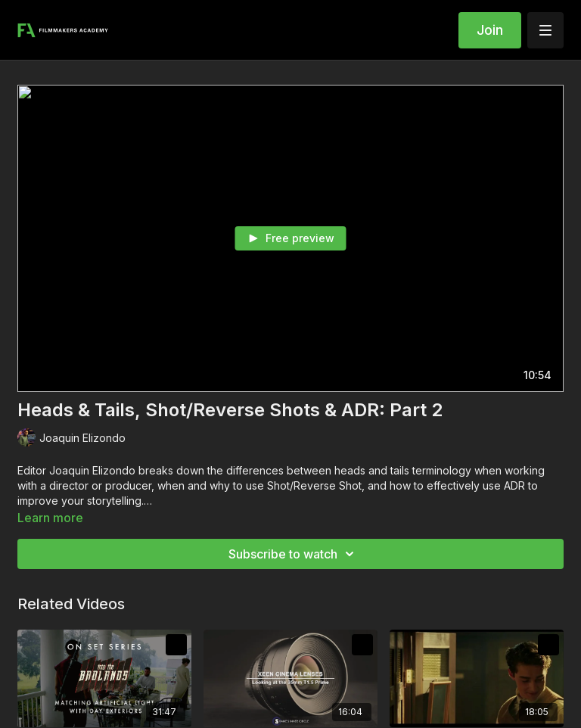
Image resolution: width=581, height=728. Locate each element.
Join (490, 30)
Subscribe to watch (294, 554)
